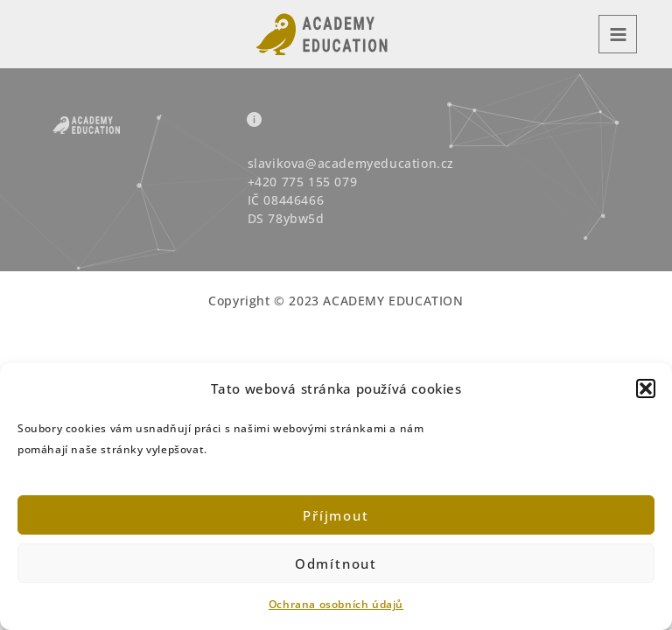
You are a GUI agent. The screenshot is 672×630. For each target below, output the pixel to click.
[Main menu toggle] (618, 34)
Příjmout (336, 515)
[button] (646, 388)
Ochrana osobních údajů (336, 604)
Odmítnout (336, 563)
